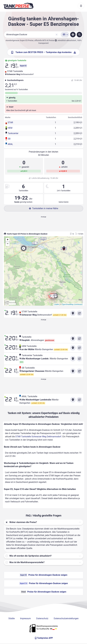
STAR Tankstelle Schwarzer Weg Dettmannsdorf (38, 437)
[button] (64, 249)
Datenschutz (42, 618)
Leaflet (57, 304)
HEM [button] (10, 128)
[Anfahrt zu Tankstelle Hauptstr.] (73, 339)
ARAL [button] (10, 144)
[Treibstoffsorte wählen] (65, 35)
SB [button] (9, 139)
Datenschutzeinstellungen (66, 618)
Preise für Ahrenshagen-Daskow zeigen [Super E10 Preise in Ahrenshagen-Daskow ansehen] (44, 583)
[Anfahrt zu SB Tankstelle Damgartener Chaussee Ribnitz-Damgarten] (73, 371)
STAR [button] (10, 122)
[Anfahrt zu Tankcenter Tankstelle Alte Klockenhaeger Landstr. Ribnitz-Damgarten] (73, 359)
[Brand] (18, 6)
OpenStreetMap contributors (72, 304)
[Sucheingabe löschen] (57, 35)
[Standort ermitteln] (73, 35)
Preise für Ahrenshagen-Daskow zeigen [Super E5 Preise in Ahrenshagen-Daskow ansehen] (44, 575)
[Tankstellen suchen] (79, 35)
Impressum (25, 618)
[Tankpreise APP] (44, 638)
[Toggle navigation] (81, 6)
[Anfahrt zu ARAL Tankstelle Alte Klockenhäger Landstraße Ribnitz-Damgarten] (73, 400)
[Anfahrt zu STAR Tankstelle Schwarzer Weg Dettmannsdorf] (73, 313)
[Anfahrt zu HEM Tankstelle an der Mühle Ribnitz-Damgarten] (73, 348)
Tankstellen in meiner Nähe (44, 208)
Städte (12, 618)
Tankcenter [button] (13, 133)
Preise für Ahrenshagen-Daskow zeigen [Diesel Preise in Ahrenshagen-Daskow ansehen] (44, 592)
